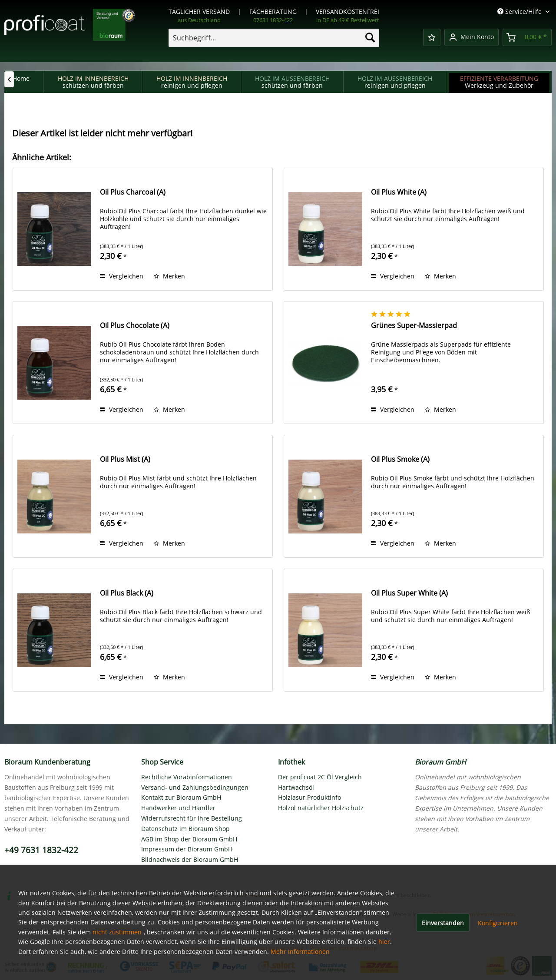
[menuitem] (274, 38)
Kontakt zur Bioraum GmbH (181, 797)
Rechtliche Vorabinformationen (187, 777)
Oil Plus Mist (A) (125, 459)
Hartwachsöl (296, 787)
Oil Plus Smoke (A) (400, 459)
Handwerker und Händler (178, 808)
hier (384, 942)
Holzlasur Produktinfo (309, 797)
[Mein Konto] (472, 37)
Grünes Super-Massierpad (414, 326)
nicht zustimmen (117, 932)
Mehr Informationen (300, 952)
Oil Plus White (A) (399, 192)
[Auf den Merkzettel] (169, 276)
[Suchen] (370, 37)
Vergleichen (122, 276)
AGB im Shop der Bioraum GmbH (189, 839)
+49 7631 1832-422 (41, 850)
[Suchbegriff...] (274, 38)
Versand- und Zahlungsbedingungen (195, 787)
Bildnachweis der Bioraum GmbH (190, 859)
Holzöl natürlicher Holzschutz (321, 808)
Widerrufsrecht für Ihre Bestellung (192, 818)
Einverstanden (443, 923)
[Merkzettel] (432, 37)
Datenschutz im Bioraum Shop (185, 829)
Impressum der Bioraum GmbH (187, 849)
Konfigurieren (498, 923)
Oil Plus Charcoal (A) (133, 192)
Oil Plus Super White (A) (409, 593)
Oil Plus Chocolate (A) (135, 326)
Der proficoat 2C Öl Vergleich (320, 777)
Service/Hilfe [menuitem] (520, 12)
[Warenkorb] (527, 37)
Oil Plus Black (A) (127, 593)
